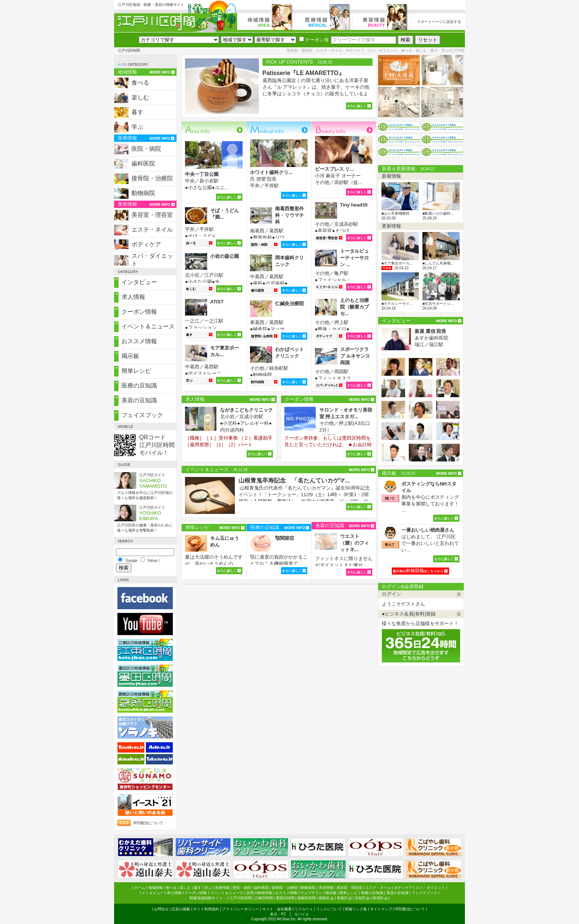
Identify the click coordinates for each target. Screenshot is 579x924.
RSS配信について (148, 823)
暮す (137, 112)
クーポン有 (314, 40)
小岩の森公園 (225, 256)
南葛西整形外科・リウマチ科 (289, 215)
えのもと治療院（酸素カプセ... (354, 307)
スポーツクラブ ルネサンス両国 (355, 356)
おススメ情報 (139, 341)
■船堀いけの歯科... (438, 213)
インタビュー (139, 282)
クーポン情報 (139, 312)
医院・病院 (146, 149)
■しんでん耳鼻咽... (438, 263)
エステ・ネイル (152, 230)
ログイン (391, 594)
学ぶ (137, 127)
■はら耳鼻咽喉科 (395, 213)
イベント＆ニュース (148, 326)
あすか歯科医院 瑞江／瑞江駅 (431, 338)
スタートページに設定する (439, 22)
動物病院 (143, 193)
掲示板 (130, 356)
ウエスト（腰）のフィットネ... (354, 543)
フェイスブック (142, 415)
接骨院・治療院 (152, 178)
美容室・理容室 (152, 215)
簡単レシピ (136, 371)
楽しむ (140, 97)
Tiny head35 (354, 205)
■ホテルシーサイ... (397, 304)
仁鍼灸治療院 (289, 304)
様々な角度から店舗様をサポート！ (420, 623)
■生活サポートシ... (438, 304)
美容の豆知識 (139, 400)
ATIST (217, 302)
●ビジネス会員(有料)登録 (409, 614)
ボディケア (146, 244)
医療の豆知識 (139, 386)
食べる (140, 83)
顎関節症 (285, 538)
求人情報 (133, 297)
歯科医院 (143, 163)
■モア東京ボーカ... (397, 263)
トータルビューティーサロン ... (354, 258)
